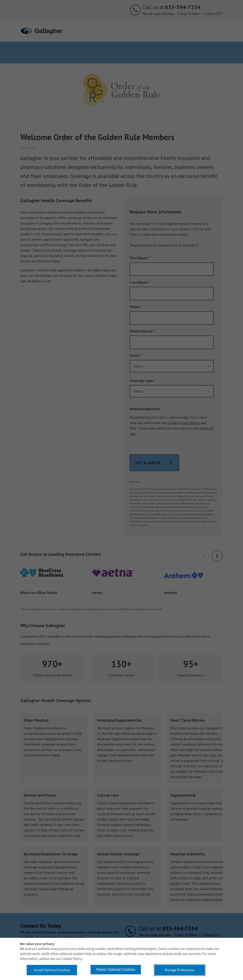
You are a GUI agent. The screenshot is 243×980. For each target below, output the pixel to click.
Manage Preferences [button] (180, 970)
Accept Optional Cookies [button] (52, 970)
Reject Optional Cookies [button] (116, 969)
